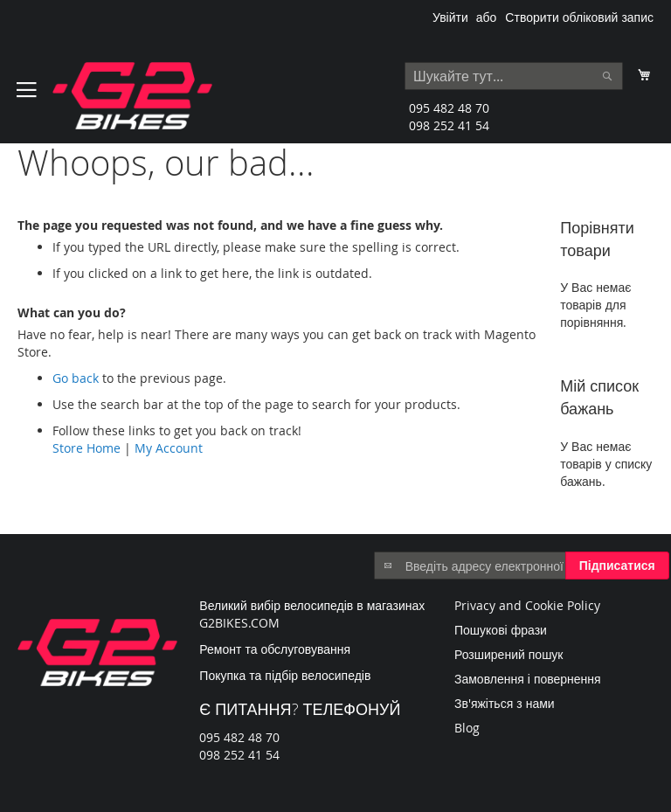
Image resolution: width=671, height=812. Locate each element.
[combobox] (514, 76)
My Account (169, 448)
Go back (76, 378)
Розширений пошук (509, 654)
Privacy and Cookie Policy (527, 605)
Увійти (450, 17)
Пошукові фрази (501, 630)
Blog (467, 728)
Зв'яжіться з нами (505, 703)
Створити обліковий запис (579, 17)
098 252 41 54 (449, 125)
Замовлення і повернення (528, 679)
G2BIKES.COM (239, 623)
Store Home (86, 448)
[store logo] (132, 96)
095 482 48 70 (449, 108)
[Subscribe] (617, 566)
